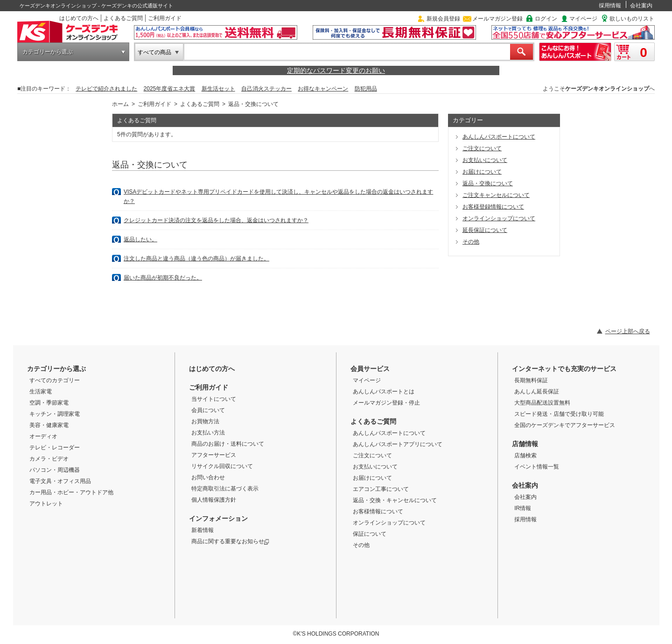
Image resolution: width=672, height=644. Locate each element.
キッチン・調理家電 (55, 414)
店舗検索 (525, 455)
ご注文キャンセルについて (496, 195)
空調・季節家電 (49, 403)
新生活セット (218, 89)
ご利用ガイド (165, 18)
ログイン (546, 19)
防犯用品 (366, 89)
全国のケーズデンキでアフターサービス (565, 425)
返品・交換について (488, 183)
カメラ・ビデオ (49, 459)
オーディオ (43, 436)
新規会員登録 (443, 19)
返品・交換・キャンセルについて (395, 500)
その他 (471, 242)
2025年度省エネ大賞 (170, 89)
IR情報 (523, 508)
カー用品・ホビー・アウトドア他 (71, 492)
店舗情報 (525, 444)
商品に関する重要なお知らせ (230, 541)
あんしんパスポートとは (384, 392)
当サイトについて (214, 399)
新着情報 (203, 530)
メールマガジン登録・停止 (386, 403)
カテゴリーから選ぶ (48, 52)
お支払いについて (485, 160)
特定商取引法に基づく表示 (225, 489)
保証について (370, 534)
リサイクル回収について (222, 466)
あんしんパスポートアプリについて (398, 444)
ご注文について (482, 148)
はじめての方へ (79, 18)
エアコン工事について (381, 489)
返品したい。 (140, 239)
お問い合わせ (208, 477)
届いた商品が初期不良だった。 (163, 278)
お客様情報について (378, 511)
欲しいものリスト (632, 19)
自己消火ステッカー (266, 89)
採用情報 (610, 6)
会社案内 (641, 6)
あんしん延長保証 (537, 392)
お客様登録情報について (493, 207)
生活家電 (41, 392)
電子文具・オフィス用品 (60, 481)
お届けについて (482, 172)
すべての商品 (154, 52)
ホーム (120, 104)
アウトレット (46, 504)
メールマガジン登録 (497, 19)
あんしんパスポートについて (499, 137)
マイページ (583, 19)
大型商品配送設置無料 (542, 403)
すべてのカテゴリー (55, 380)
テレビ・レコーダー (55, 448)
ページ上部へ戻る (628, 331)
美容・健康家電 (49, 425)
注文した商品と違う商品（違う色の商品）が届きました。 (196, 259)
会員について (208, 410)
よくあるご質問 (123, 18)
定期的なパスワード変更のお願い (336, 70)
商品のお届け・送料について (228, 444)
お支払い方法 (208, 433)
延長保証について (485, 230)
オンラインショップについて (499, 218)
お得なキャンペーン (323, 89)
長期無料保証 (531, 380)
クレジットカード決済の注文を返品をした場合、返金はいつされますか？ (216, 220)
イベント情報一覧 (537, 467)
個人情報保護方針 (214, 500)
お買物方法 (205, 421)
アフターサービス (214, 455)
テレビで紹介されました (106, 89)
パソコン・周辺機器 (55, 470)
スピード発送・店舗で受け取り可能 (559, 414)
